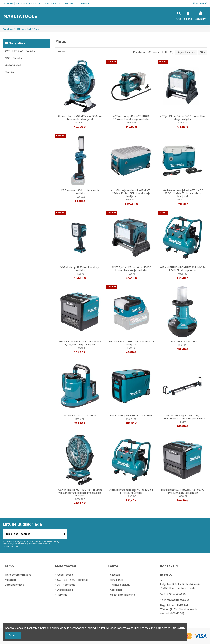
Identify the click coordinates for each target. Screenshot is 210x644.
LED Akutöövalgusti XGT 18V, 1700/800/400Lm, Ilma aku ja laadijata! (182, 417)
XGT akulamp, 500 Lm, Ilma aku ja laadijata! (80, 192)
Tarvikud (85, 3)
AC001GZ (183, 274)
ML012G (183, 422)
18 (203, 52)
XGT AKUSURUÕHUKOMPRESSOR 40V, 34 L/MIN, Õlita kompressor (183, 269)
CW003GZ (182, 200)
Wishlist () (200, 3)
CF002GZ (80, 123)
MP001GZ (131, 123)
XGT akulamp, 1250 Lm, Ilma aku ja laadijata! (80, 269)
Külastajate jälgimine (122, 595)
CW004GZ (131, 419)
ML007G (80, 274)
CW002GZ (131, 200)
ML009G (131, 274)
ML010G (182, 345)
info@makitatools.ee (177, 600)
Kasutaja (115, 575)
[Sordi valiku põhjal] (186, 52)
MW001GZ (80, 348)
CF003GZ (80, 499)
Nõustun (179, 628)
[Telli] (63, 534)
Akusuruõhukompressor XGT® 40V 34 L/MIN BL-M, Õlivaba (131, 491)
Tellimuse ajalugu (120, 585)
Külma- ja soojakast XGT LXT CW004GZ (131, 416)
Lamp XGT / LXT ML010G (183, 342)
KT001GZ (80, 419)
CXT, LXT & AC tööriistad (29, 3)
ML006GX (80, 197)
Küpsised (10, 580)
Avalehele (8, 3)
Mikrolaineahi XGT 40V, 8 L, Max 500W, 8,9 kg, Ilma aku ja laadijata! (80, 343)
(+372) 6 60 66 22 (175, 594)
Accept (13, 635)
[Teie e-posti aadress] (31, 534)
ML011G (131, 348)
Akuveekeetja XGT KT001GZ (80, 416)
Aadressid (116, 590)
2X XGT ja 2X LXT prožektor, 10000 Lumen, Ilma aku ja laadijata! (131, 269)
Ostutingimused (14, 585)
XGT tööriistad (53, 3)
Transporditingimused (18, 575)
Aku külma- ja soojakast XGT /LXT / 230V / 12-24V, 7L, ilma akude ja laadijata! (183, 193)
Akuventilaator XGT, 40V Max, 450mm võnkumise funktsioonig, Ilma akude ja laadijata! (80, 493)
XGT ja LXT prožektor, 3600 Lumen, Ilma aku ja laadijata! (183, 118)
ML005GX (183, 123)
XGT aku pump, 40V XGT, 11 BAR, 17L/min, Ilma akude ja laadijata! (131, 118)
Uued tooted (65, 575)
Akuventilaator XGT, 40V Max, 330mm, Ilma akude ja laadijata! (80, 118)
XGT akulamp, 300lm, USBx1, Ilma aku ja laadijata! (131, 343)
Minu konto (117, 580)
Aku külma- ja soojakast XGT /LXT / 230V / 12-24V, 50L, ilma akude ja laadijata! (131, 193)
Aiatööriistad (71, 3)
